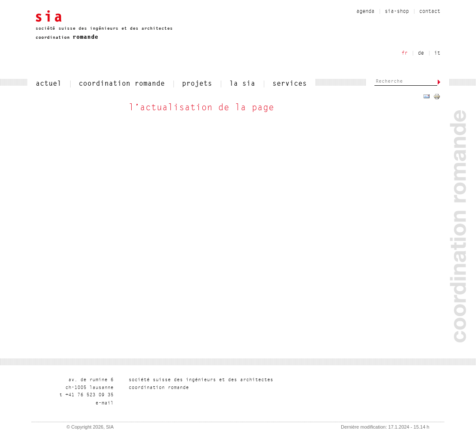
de (421, 53)
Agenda (365, 12)
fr (405, 53)
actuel (49, 84)
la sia (242, 84)
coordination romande (122, 84)
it (437, 53)
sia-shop (397, 12)
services (290, 84)
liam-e (105, 403)
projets (197, 84)
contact (430, 12)
